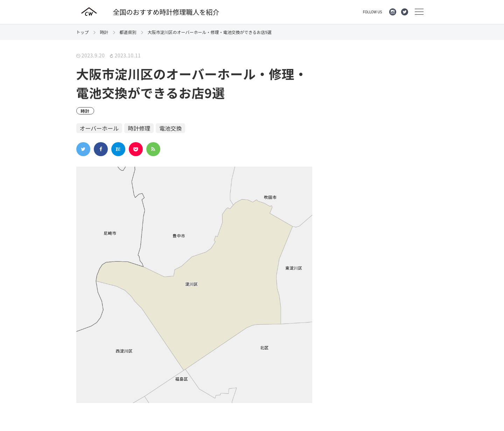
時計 (85, 111)
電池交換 (170, 128)
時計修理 (139, 128)
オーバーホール (99, 128)
